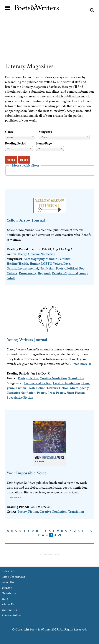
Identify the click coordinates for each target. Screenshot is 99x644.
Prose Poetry (28, 273)
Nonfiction (47, 268)
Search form (92, 10)
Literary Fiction (58, 388)
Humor (35, 263)
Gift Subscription (14, 576)
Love (67, 263)
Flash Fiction (36, 388)
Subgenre (45, 132)
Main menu (8, 8)
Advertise (8, 582)
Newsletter (9, 593)
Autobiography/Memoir (40, 259)
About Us (8, 604)
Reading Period (16, 143)
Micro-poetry (79, 388)
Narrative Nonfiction (21, 393)
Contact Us (9, 610)
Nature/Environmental (22, 268)
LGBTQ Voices (52, 263)
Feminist (64, 259)
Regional (44, 273)
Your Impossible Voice (27, 473)
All (60, 535)
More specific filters (26, 165)
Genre (9, 132)
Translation (76, 378)
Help (5, 599)
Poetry (22, 254)
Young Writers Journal (27, 340)
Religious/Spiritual (65, 273)
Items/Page (44, 143)
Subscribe (8, 571)
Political (72, 268)
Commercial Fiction (38, 383)
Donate (7, 588)
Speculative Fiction (20, 397)
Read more (80, 364)
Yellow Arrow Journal (26, 220)
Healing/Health (17, 263)
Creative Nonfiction (42, 254)
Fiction (33, 378)
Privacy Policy (11, 615)
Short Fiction (76, 393)
